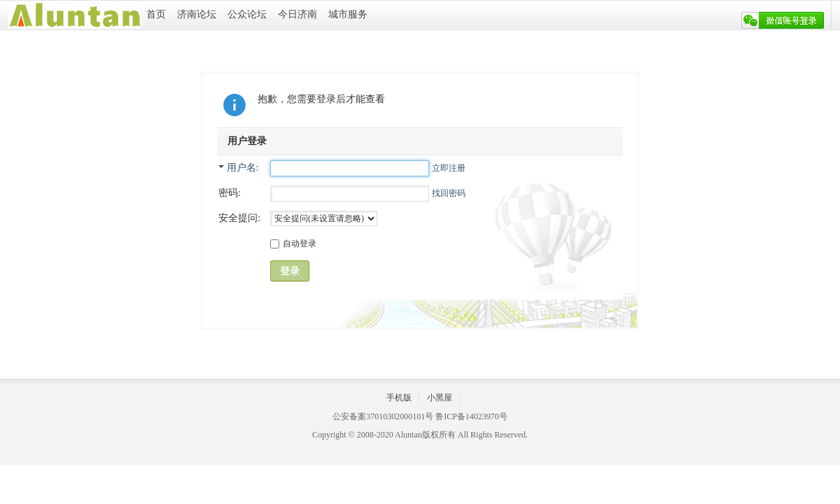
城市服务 (348, 14)
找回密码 (449, 193)
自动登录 (293, 244)
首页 (156, 14)
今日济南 (297, 14)
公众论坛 (247, 14)
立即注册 (449, 168)
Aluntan (408, 435)
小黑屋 (440, 398)
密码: (230, 193)
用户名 (241, 168)
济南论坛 (197, 14)
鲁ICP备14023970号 (471, 416)
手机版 (399, 398)
